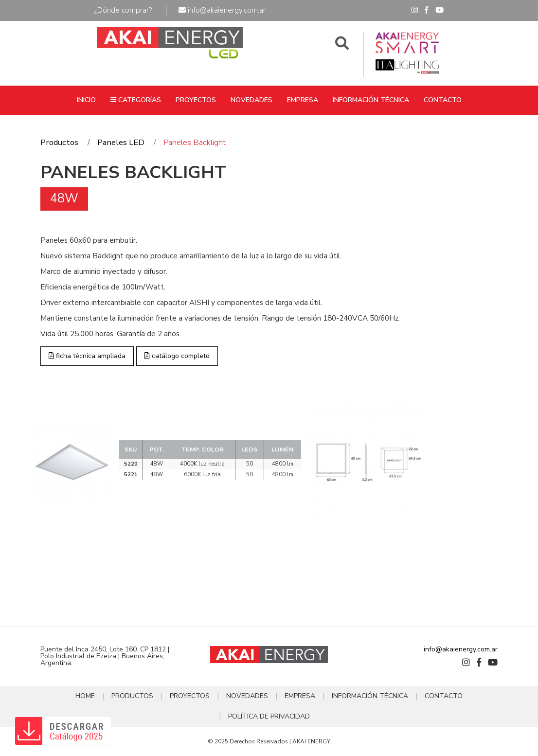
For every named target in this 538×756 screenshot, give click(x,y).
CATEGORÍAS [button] (136, 100)
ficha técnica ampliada (87, 356)
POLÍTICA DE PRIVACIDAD (269, 716)
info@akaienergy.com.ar (222, 10)
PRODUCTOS (132, 696)
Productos (59, 142)
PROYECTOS (196, 100)
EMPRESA (303, 100)
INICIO (86, 100)
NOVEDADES (251, 100)
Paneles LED (121, 142)
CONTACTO (443, 100)
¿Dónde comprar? (123, 10)
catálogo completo (177, 356)
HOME (85, 696)
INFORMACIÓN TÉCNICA (371, 100)
